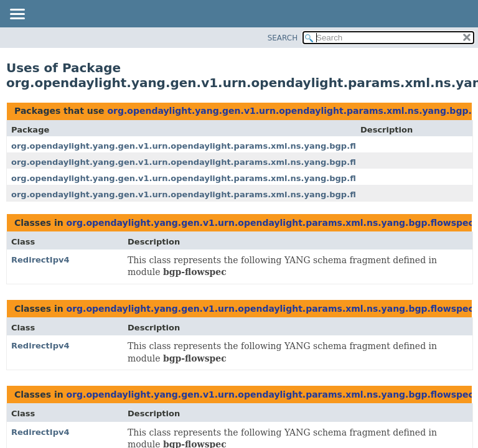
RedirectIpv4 (40, 260)
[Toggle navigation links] (17, 15)
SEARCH (283, 38)
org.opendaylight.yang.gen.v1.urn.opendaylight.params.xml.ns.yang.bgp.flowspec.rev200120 (226, 146)
